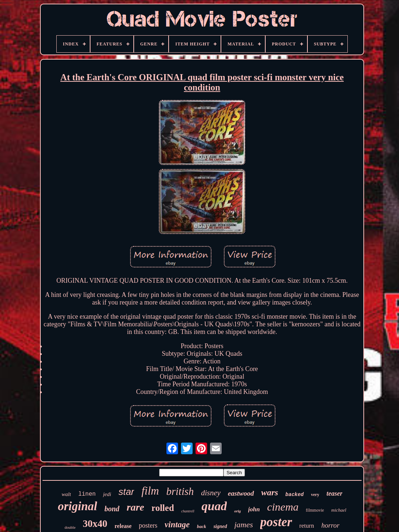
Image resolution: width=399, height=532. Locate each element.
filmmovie (315, 510)
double (70, 527)
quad (214, 506)
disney (211, 493)
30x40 (95, 524)
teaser (334, 493)
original (77, 506)
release (123, 526)
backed (294, 495)
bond (112, 509)
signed (220, 526)
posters (148, 525)
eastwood (241, 493)
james (244, 525)
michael (339, 510)
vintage (177, 525)
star (126, 492)
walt (66, 494)
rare (136, 507)
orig (237, 511)
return (307, 526)
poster (276, 522)
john (254, 509)
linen (87, 494)
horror (330, 525)
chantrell (188, 511)
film (150, 491)
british (180, 491)
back (201, 526)
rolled (163, 508)
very (315, 495)
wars (270, 492)
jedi (107, 494)
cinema (283, 507)
